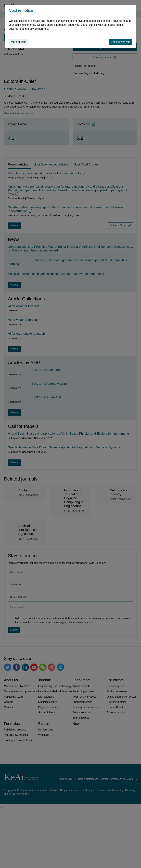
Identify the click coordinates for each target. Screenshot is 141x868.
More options (19, 42)
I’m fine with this (121, 42)
